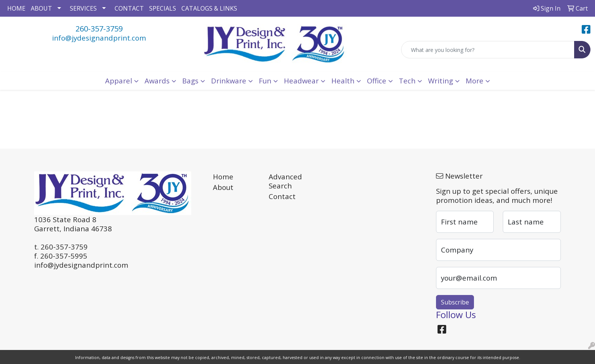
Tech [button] (407, 81)
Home (223, 177)
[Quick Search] (488, 50)
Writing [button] (441, 81)
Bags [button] (190, 81)
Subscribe (455, 302)
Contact (282, 196)
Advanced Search (285, 181)
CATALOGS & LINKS (209, 8)
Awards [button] (157, 81)
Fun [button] (265, 81)
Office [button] (377, 81)
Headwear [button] (301, 81)
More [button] (475, 81)
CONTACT (129, 8)
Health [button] (343, 81)
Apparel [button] (119, 81)
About (223, 187)
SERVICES (83, 8)
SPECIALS (163, 8)
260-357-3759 (99, 29)
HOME (16, 8)
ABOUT (41, 8)
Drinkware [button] (229, 81)
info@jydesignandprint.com (99, 38)
